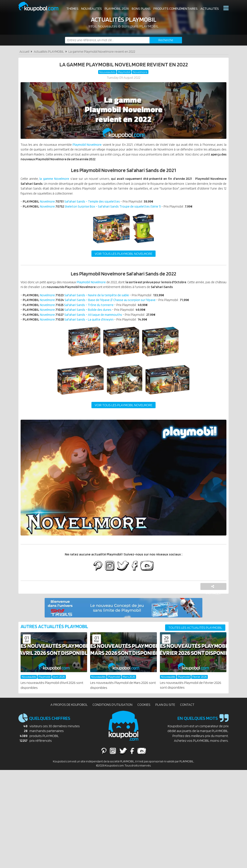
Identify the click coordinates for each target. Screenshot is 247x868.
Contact (187, 713)
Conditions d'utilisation (112, 713)
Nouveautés (92, 9)
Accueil (24, 52)
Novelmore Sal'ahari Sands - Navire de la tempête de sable (78, 300)
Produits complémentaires (175, 9)
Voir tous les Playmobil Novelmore (123, 258)
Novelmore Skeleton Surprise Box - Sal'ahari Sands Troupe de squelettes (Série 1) (95, 210)
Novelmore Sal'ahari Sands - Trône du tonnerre (70, 311)
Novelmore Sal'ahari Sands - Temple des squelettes (74, 205)
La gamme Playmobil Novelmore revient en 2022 (102, 52)
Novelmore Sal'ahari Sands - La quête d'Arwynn (70, 326)
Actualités (210, 9)
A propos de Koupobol (69, 713)
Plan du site (165, 713)
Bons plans (141, 9)
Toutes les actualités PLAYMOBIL (195, 635)
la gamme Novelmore (58, 181)
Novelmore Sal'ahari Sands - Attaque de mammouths (75, 321)
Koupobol (41, 7)
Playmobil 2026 (117, 9)
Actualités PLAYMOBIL (49, 52)
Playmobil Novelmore (91, 145)
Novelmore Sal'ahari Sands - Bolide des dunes (69, 316)
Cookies (144, 713)
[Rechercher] (166, 40)
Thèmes (72, 9)
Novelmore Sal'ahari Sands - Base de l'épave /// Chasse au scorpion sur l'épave (92, 305)
